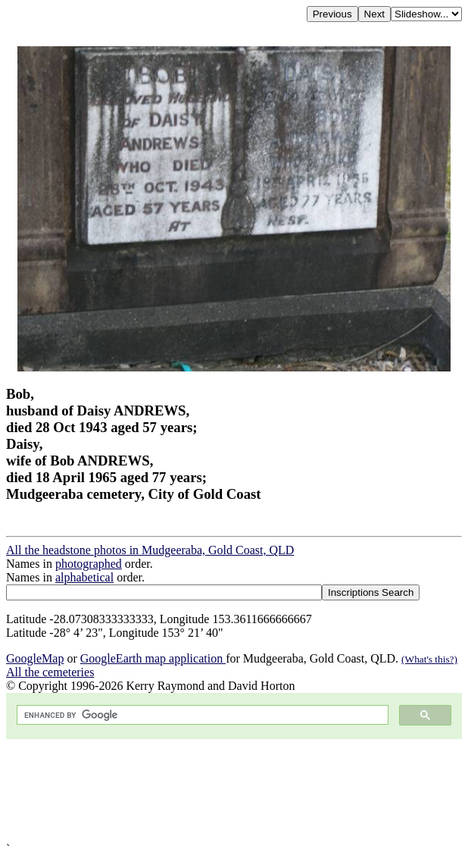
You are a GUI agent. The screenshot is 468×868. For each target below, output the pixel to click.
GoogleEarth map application (153, 658)
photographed (89, 564)
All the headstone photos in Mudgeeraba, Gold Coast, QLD (150, 550)
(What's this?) (429, 659)
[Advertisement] (234, 791)
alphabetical (84, 577)
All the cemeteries (50, 672)
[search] (201, 715)
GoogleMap (35, 658)
